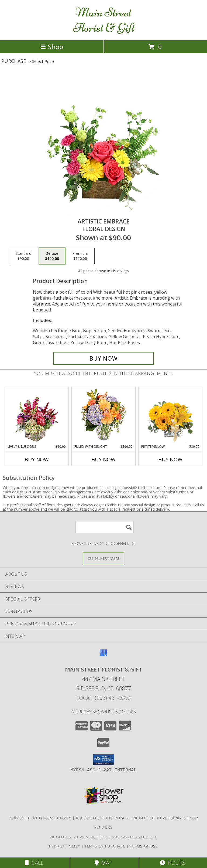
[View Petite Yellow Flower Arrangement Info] (170, 416)
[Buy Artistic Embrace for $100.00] (103, 358)
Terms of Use (144, 846)
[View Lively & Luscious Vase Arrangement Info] (37, 416)
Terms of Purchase (105, 846)
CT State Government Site (130, 837)
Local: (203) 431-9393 (103, 698)
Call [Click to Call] (34, 863)
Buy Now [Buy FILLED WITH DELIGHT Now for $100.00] (103, 459)
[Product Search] (105, 527)
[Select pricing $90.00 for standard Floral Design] (23, 256)
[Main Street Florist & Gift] (104, 32)
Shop (52, 47)
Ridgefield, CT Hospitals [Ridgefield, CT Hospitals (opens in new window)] (102, 818)
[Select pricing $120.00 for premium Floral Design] (80, 256)
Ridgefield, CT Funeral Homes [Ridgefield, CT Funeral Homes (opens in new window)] (40, 818)
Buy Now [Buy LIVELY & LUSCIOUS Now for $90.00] (37, 459)
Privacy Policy (65, 846)
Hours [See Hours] (173, 863)
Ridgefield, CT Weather (74, 837)
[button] (104, 760)
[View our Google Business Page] (103, 655)
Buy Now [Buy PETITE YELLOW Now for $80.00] (170, 459)
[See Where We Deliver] (103, 558)
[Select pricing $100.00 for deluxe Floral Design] (52, 256)
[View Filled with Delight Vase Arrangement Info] (104, 416)
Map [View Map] (103, 863)
